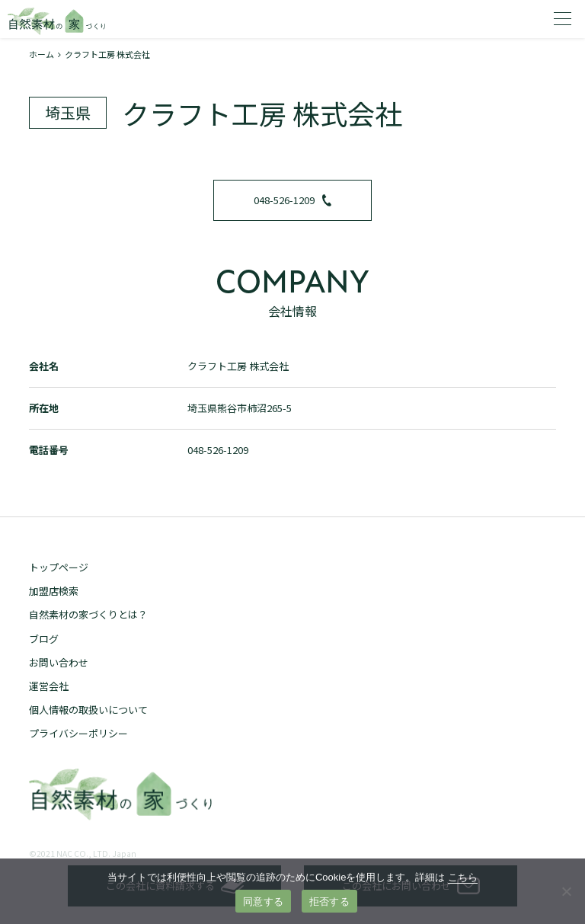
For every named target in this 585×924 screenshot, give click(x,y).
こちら (463, 877)
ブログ (44, 639)
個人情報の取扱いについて (88, 710)
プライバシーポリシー (78, 733)
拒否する (329, 902)
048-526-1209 (292, 200)
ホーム (42, 54)
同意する (263, 902)
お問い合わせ (59, 662)
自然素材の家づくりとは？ (88, 614)
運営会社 (49, 686)
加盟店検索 (54, 591)
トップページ (59, 567)
